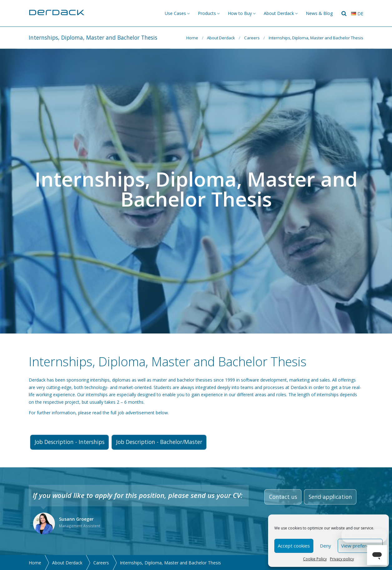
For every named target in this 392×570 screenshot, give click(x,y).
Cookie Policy (315, 559)
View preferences (360, 546)
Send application (330, 497)
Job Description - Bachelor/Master (159, 442)
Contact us (283, 497)
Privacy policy (342, 559)
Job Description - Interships (70, 442)
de (357, 14)
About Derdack (279, 13)
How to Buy (240, 13)
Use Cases (175, 13)
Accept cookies (294, 546)
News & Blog (319, 13)
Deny (326, 546)
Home (192, 38)
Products (207, 13)
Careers (252, 38)
